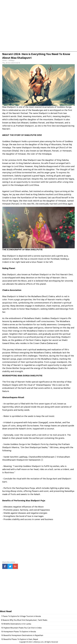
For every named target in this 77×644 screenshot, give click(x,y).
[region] (38, 31)
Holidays (11, 61)
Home (4, 61)
